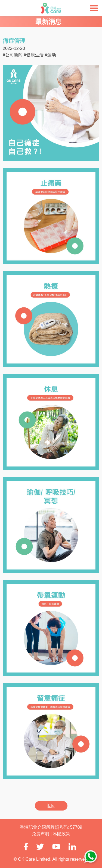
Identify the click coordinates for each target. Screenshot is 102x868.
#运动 (50, 55)
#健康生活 (34, 55)
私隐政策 (61, 834)
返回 (51, 806)
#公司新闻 (13, 55)
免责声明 (41, 834)
